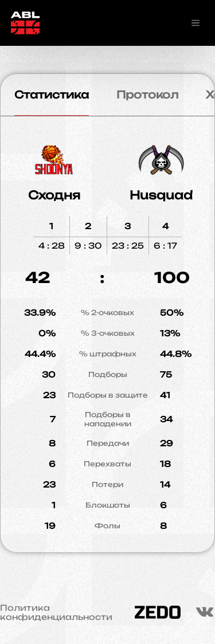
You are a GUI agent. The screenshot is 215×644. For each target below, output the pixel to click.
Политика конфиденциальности (56, 612)
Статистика (52, 95)
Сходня (54, 195)
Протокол (147, 95)
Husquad (161, 195)
